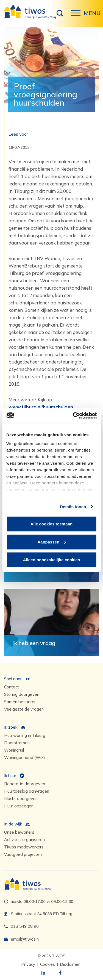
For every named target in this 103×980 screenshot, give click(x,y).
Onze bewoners (19, 832)
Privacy (28, 964)
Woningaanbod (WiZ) (25, 757)
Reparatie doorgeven (25, 784)
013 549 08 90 (25, 926)
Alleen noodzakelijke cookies (52, 560)
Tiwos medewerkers (24, 847)
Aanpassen (52, 542)
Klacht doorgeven (21, 799)
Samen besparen (20, 702)
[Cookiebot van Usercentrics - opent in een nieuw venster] (73, 415)
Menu (77, 16)
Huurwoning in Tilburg (25, 735)
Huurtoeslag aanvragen (27, 791)
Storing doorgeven (22, 694)
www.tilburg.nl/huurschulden (41, 407)
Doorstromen (17, 743)
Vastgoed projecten (23, 854)
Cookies (48, 964)
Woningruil (14, 750)
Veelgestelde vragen (24, 709)
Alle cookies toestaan (51, 524)
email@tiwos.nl (25, 939)
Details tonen (73, 506)
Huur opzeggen (19, 806)
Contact (12, 687)
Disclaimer (70, 964)
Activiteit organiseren (24, 840)
